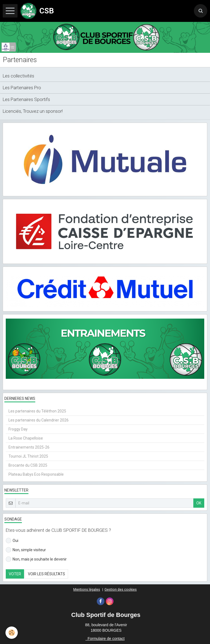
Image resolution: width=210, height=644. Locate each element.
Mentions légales (87, 589)
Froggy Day (18, 429)
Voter (15, 574)
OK (199, 503)
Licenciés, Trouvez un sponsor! (33, 111)
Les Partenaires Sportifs (26, 99)
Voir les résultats (46, 574)
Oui (12, 541)
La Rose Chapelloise (26, 438)
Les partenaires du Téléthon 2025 (37, 411)
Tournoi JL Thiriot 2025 (28, 456)
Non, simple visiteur (26, 550)
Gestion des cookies (121, 589)
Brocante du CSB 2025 (28, 465)
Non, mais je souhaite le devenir (36, 559)
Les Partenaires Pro (22, 88)
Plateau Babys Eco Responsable (36, 474)
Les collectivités (18, 76)
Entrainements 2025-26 (29, 447)
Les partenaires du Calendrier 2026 (39, 420)
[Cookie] (12, 633)
